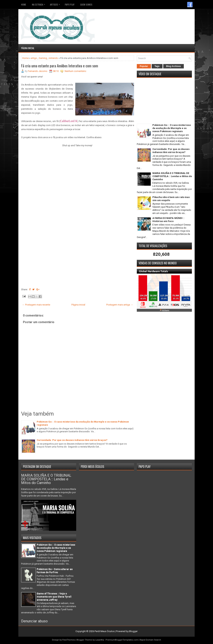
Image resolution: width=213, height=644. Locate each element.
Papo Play (70, 4)
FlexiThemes (69, 640)
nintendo (53, 58)
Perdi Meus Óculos (104, 631)
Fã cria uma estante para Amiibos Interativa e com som (60, 66)
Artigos (56, 4)
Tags (157, 66)
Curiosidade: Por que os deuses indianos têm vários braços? (72, 440)
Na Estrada (39, 4)
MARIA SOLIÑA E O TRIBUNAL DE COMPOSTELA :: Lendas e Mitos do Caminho (172, 176)
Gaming (43, 58)
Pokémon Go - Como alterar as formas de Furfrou (55, 571)
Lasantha (100, 640)
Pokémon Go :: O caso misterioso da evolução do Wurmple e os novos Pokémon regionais (172, 128)
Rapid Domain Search (150, 640)
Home (24, 4)
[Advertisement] (170, 18)
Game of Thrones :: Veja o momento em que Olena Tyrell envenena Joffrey (54, 597)
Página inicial (28, 48)
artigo (34, 58)
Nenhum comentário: (76, 71)
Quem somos (86, 4)
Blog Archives (174, 66)
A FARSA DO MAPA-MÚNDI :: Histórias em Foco (168, 220)
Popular (144, 66)
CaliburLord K (69, 121)
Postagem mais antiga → (120, 305)
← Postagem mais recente (36, 305)
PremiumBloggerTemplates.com (122, 640)
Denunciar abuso (34, 621)
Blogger (133, 631)
